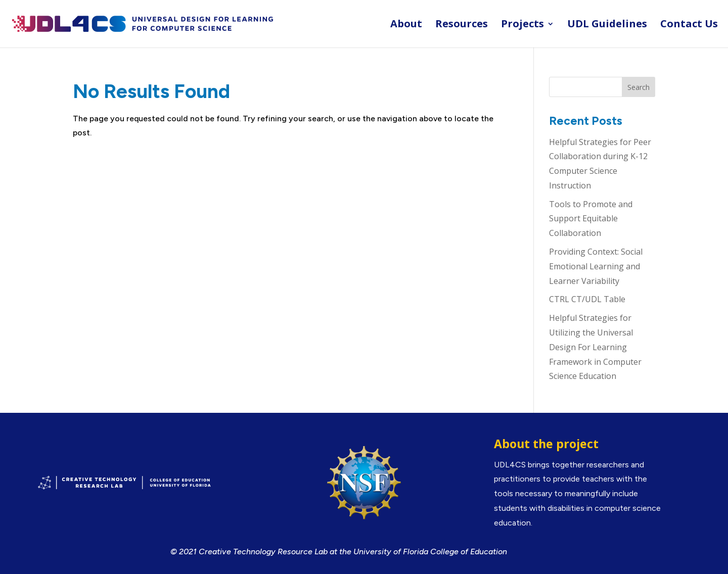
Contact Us (689, 25)
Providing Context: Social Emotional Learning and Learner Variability (596, 266)
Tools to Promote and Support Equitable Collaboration (591, 219)
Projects (522, 25)
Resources (462, 25)
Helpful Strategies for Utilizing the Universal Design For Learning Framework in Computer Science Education (595, 347)
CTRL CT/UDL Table (587, 299)
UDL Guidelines (607, 25)
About (406, 25)
